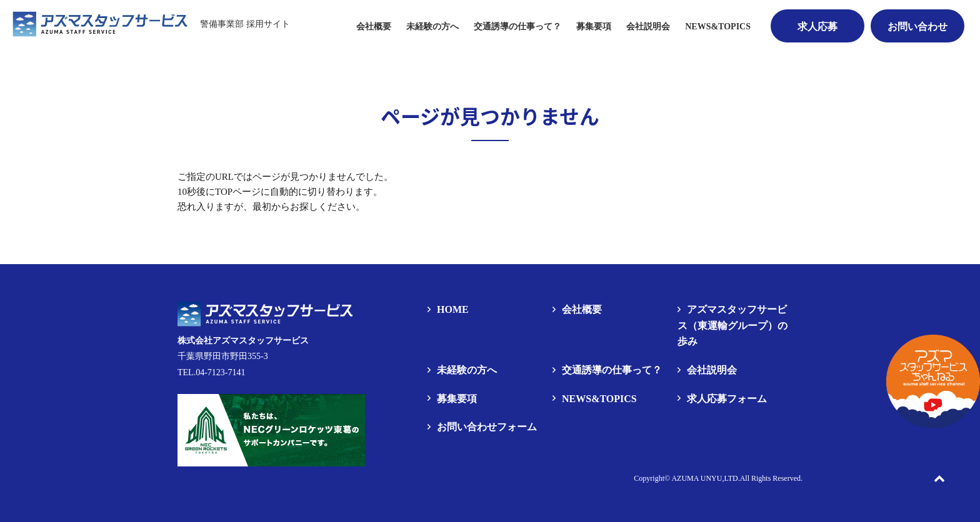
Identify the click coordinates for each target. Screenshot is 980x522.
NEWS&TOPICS (718, 27)
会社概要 (374, 27)
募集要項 (457, 399)
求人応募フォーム (727, 399)
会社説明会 (648, 27)
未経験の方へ (432, 27)
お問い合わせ (917, 27)
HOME (453, 309)
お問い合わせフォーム (487, 427)
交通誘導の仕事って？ (517, 27)
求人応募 (817, 27)
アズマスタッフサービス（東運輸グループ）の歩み (732, 325)
